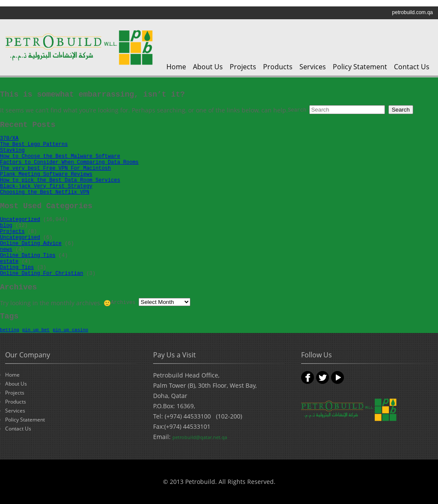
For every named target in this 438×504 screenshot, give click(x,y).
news (6, 250)
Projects (243, 67)
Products (278, 67)
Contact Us (412, 67)
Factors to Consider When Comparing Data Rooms (69, 162)
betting (10, 330)
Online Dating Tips (28, 256)
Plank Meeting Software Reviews (46, 174)
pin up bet (36, 330)
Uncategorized (20, 220)
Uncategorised (20, 238)
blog (6, 226)
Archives (123, 303)
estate (9, 262)
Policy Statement (360, 67)
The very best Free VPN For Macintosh (55, 168)
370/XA (9, 139)
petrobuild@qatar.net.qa (200, 437)
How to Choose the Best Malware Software (60, 156)
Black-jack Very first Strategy (46, 186)
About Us (208, 67)
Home (176, 67)
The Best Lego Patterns (34, 144)
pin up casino (70, 330)
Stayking (12, 150)
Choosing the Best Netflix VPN (45, 192)
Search (297, 110)
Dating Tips (17, 268)
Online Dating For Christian (41, 274)
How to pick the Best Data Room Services (60, 180)
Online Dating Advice (31, 244)
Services (313, 67)
